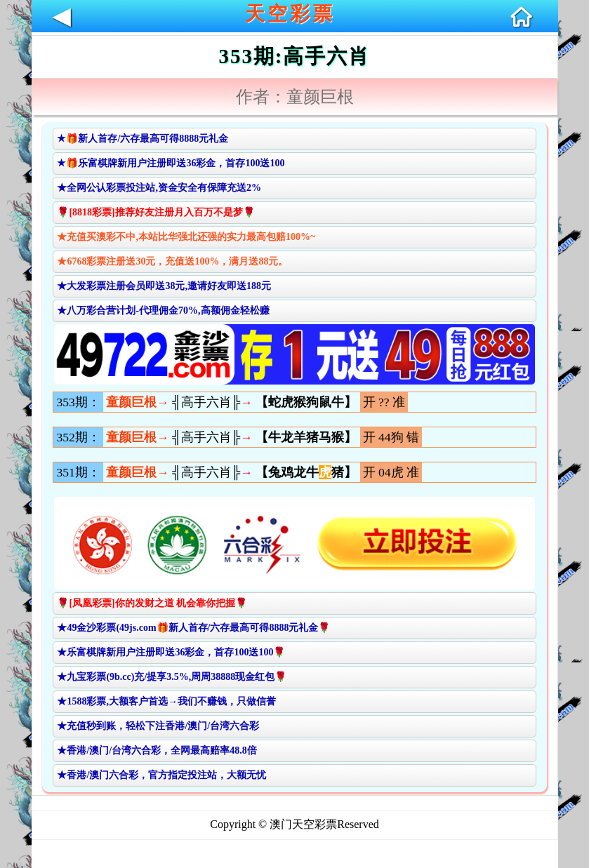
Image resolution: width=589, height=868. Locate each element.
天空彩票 (290, 14)
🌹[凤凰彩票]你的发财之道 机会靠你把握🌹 (152, 603)
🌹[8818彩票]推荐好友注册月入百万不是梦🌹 (155, 212)
